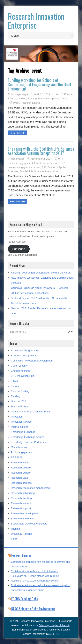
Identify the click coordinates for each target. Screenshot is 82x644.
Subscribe (19, 249)
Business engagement (20, 163)
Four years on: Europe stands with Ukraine (35, 576)
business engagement (20, 167)
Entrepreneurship (21, 371)
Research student (21, 503)
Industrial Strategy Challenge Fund (30, 412)
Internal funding (20, 427)
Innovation (17, 417)
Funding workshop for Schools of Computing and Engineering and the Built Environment (40, 84)
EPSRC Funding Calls (25, 599)
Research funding (31, 103)
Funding (32, 98)
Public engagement (22, 452)
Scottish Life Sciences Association (39, 171)
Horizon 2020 (18, 401)
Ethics (14, 381)
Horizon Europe (20, 406)
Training (64, 98)
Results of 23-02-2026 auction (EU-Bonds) (35, 581)
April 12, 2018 (42, 94)
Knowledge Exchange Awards (28, 437)
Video (14, 539)
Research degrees (21, 483)
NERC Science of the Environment (33, 609)
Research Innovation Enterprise (36, 21)
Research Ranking (21, 498)
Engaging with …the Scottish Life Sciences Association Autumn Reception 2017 (41, 151)
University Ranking (21, 534)
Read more (17, 133)
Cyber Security (19, 366)
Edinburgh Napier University (54, 625)
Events (68, 94)
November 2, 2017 (41, 159)
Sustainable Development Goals (29, 524)
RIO (44, 167)
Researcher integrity (22, 519)
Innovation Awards (21, 422)
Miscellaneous (51, 163)
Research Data (19, 478)
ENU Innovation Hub (22, 376)
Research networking (23, 493)
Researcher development (25, 513)
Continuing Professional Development (32, 361)
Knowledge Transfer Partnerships (30, 442)
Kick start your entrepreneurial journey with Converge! (41, 273)
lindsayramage (20, 94)
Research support (48, 98)
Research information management (31, 488)
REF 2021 (17, 457)
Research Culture (21, 468)
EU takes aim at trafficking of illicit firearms (35, 571)
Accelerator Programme (24, 350)
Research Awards (21, 462)
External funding (17, 98)
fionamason (18, 159)
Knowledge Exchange (23, 432)
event (16, 103)
